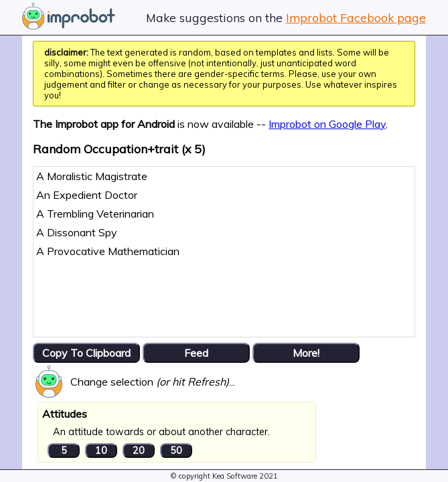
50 (176, 451)
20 (139, 451)
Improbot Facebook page (356, 17)
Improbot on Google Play (327, 124)
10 (101, 451)
